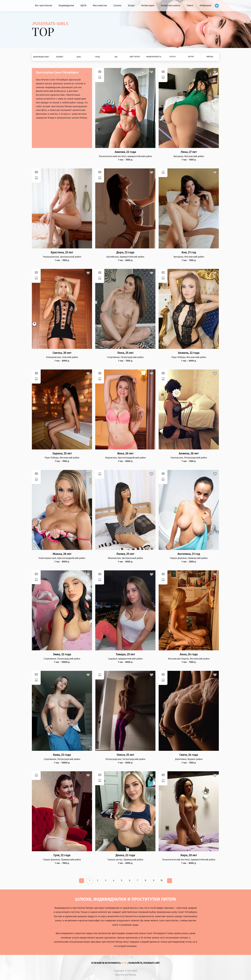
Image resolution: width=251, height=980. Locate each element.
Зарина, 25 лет (62, 454)
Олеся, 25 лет (125, 755)
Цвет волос (135, 57)
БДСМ (83, 6)
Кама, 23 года (62, 755)
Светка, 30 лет (62, 353)
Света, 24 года (189, 755)
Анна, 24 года (189, 654)
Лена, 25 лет (125, 353)
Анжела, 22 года (189, 353)
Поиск (190, 6)
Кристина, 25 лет (62, 252)
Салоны (117, 6)
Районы (210, 57)
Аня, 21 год (189, 252)
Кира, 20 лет (189, 855)
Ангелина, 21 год (189, 554)
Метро (191, 57)
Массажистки (100, 6)
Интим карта (148, 6)
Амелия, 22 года (125, 152)
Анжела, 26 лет (189, 454)
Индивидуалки (66, 6)
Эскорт (131, 6)
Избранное (205, 6)
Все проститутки (44, 6)
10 (162, 880)
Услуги (172, 57)
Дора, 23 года (125, 252)
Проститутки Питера (126, 975)
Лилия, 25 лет (125, 554)
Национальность (154, 57)
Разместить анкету (171, 6)
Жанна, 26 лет (62, 554)
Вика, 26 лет (125, 454)
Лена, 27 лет (189, 152)
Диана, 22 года (125, 855)
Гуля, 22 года (62, 855)
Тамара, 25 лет (125, 654)
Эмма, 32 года (62, 654)
